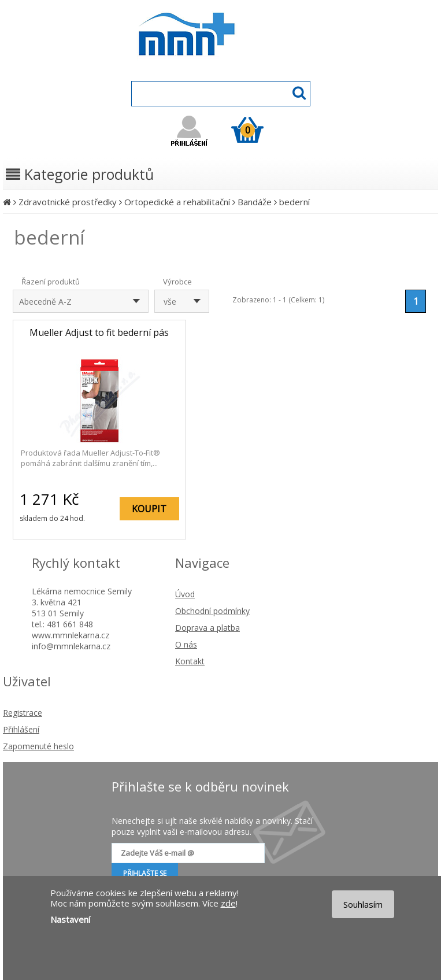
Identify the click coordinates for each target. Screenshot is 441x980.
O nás (186, 644)
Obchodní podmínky (212, 611)
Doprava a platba (207, 628)
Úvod (185, 594)
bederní (294, 202)
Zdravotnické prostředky (68, 202)
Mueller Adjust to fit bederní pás (99, 332)
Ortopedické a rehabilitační (177, 202)
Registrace (23, 713)
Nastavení (70, 919)
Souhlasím (363, 904)
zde (228, 903)
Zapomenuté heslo (38, 746)
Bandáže (255, 202)
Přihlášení (21, 729)
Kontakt (190, 661)
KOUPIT (149, 509)
